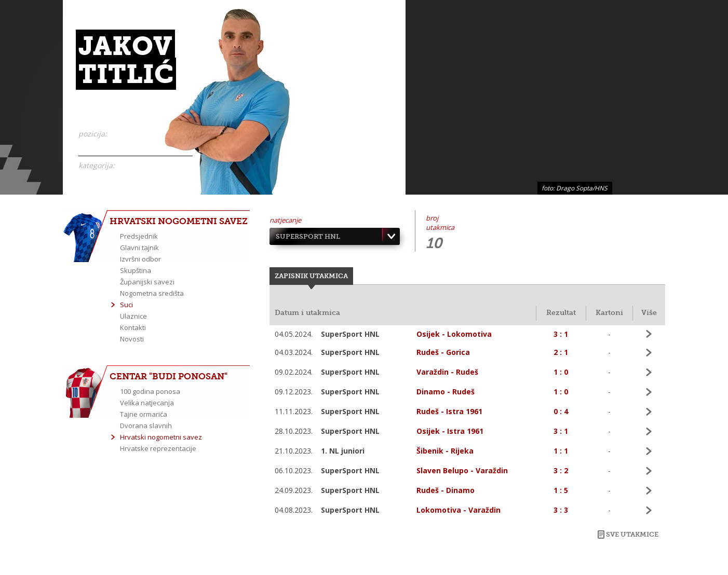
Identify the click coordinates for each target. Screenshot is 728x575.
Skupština (136, 270)
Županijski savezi (147, 282)
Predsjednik (139, 236)
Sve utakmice (632, 534)
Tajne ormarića (144, 414)
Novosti (132, 339)
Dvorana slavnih (146, 426)
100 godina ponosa (150, 391)
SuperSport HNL (308, 236)
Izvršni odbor (140, 259)
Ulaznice (133, 316)
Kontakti (133, 327)
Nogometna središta (152, 293)
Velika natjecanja (147, 403)
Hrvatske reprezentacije (158, 448)
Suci (126, 305)
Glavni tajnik (139, 248)
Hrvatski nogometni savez (161, 437)
